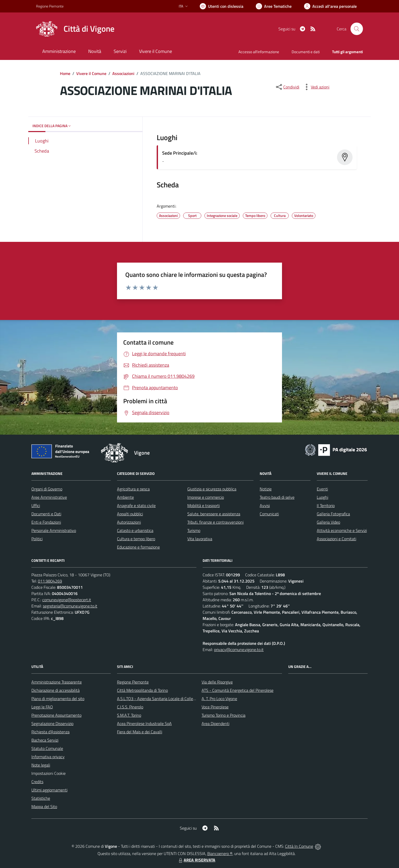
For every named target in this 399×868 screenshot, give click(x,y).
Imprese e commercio (206, 497)
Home (65, 73)
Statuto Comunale (47, 748)
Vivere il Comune (91, 73)
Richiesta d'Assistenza (50, 732)
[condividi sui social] (287, 87)
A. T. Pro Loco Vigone (219, 699)
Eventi (322, 489)
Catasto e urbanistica (135, 530)
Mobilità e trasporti (204, 505)
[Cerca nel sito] (357, 29)
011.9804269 (50, 581)
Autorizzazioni (129, 522)
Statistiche (41, 798)
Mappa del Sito (44, 807)
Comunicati (269, 514)
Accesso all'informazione (259, 52)
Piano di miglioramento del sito (58, 699)
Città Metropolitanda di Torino (142, 690)
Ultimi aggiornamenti (49, 790)
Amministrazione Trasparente (57, 682)
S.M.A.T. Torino (129, 715)
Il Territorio (326, 505)
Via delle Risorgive (217, 682)
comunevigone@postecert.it (67, 600)
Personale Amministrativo (54, 530)
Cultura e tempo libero (136, 539)
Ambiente (125, 497)
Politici (37, 539)
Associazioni (123, 73)
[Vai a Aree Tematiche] (274, 6)
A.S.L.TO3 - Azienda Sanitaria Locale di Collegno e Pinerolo (167, 699)
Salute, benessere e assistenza (214, 514)
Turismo (194, 530)
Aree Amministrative (49, 497)
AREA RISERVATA (196, 860)
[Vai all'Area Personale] (330, 6)
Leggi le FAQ (42, 707)
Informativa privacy (48, 757)
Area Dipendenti (215, 723)
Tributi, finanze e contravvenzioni (215, 522)
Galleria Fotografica (333, 514)
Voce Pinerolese (215, 707)
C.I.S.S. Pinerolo (130, 707)
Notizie (266, 489)
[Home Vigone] (75, 29)
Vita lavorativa (200, 539)
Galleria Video (328, 522)
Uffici (36, 505)
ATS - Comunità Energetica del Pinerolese (238, 690)
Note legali (41, 765)
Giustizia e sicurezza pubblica (212, 489)
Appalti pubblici (130, 514)
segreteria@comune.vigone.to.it (70, 606)
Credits (37, 782)
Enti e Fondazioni (46, 522)
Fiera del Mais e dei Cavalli (140, 732)
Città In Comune (299, 846)
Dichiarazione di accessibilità (56, 690)
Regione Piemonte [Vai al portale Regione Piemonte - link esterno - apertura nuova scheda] (50, 6)
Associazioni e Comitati (336, 539)
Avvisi (265, 505)
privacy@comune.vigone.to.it (239, 650)
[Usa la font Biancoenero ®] (222, 6)
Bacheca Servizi (45, 740)
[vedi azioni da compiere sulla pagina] (316, 87)
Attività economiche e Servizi (342, 530)
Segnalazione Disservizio (52, 723)
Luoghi (322, 497)
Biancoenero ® (220, 853)
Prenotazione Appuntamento (56, 715)
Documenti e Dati (46, 514)
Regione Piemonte (133, 682)
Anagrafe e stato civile (136, 505)
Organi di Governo (47, 489)
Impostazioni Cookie (49, 773)
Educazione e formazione (138, 547)
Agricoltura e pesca (133, 489)
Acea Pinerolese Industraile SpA (144, 723)
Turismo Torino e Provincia (223, 715)
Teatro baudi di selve (277, 497)
